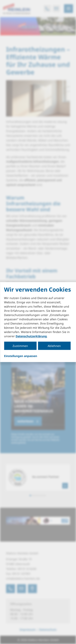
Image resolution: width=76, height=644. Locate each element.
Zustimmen (20, 346)
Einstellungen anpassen (21, 356)
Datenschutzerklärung (31, 336)
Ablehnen (54, 346)
